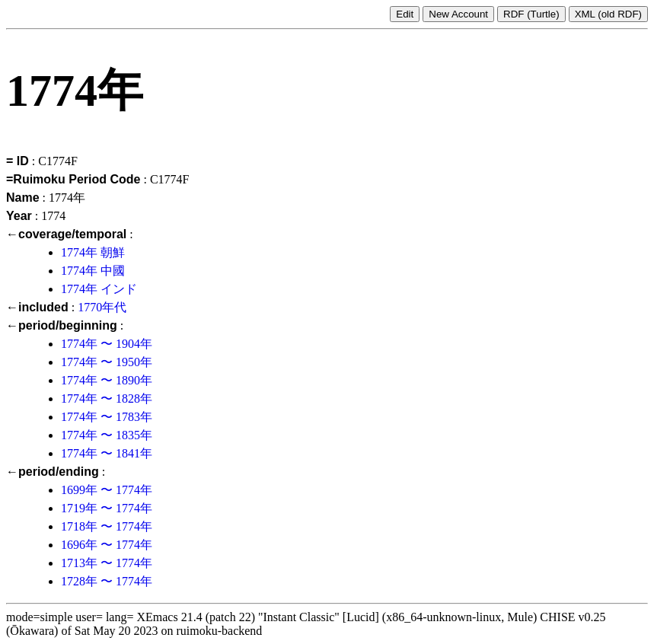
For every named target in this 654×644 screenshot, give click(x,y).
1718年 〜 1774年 (107, 526)
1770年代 (102, 307)
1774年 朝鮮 (93, 252)
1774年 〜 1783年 (107, 417)
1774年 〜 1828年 (107, 399)
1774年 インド (99, 289)
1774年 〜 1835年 (107, 435)
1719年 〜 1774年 (107, 508)
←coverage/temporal (66, 234)
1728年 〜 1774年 (107, 581)
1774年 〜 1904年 (107, 344)
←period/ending (53, 472)
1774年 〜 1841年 (107, 453)
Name (23, 198)
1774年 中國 (93, 271)
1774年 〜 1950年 (107, 362)
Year (19, 216)
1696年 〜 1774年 (107, 545)
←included (37, 307)
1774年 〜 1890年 (107, 380)
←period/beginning (62, 325)
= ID (18, 161)
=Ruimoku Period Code (73, 179)
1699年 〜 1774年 (107, 490)
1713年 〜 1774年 (107, 563)
